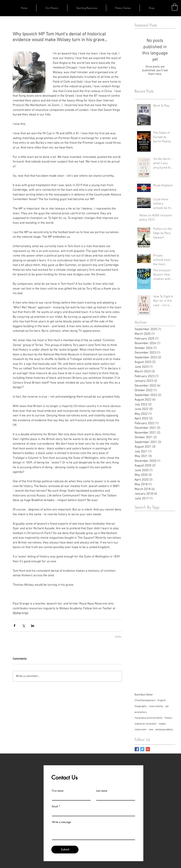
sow (151, 730)
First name (58, 791)
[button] (175, 7)
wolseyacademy (164, 730)
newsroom (141, 730)
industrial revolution (146, 724)
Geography (141, 706)
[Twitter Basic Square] (142, 749)
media (162, 724)
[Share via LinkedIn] (33, 626)
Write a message (61, 822)
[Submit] (65, 850)
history (168, 718)
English (162, 700)
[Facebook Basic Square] (137, 749)
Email (55, 806)
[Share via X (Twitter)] (24, 626)
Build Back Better (144, 695)
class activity (156, 706)
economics (141, 712)
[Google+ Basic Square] (148, 749)
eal (167, 706)
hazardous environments (148, 718)
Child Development (145, 700)
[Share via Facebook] (14, 626)
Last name (102, 791)
